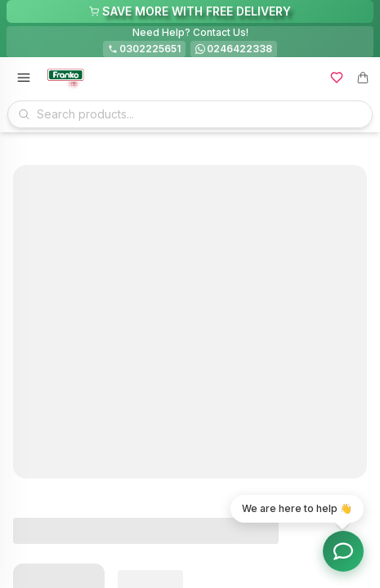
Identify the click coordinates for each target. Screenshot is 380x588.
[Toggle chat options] (343, 551)
